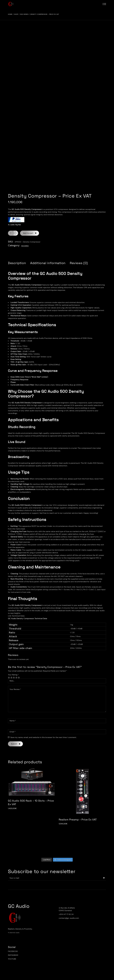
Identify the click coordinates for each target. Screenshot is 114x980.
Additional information (48, 263)
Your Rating (13, 675)
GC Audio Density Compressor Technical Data (28, 618)
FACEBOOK (13, 951)
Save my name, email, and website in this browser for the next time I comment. (43, 737)
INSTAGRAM (13, 955)
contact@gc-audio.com (69, 918)
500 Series (25, 246)
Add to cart (28, 233)
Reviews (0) (79, 263)
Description (17, 263)
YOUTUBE (12, 959)
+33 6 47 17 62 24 (66, 914)
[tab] (17, 263)
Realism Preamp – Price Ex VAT (78, 820)
